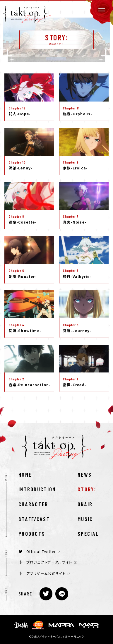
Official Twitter (39, 552)
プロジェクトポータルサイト (48, 562)
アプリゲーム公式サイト (45, 573)
